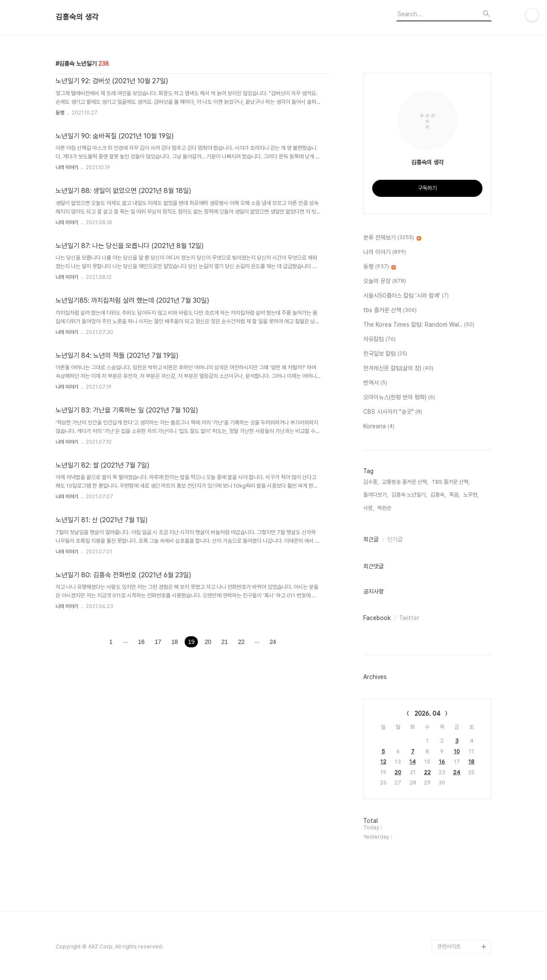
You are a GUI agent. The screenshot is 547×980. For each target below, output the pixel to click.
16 (442, 762)
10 (457, 751)
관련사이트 (449, 946)
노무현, (471, 495)
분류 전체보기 (392, 238)
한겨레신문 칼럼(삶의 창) (398, 369)
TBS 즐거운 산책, (451, 482)
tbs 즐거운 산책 (390, 310)
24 (457, 772)
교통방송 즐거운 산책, (405, 482)
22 (427, 772)
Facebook (377, 618)
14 (413, 762)
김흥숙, (438, 495)
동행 (60, 113)
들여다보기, (376, 495)
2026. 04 (428, 714)
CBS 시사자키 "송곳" (393, 412)
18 (471, 762)
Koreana (379, 427)
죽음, (454, 495)
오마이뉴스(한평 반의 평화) (399, 398)
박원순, (385, 508)
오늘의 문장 (385, 281)
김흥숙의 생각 (77, 17)
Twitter (409, 618)
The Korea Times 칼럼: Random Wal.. (419, 325)
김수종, (371, 482)
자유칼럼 (379, 339)
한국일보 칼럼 (385, 354)
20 (398, 772)
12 (383, 762)
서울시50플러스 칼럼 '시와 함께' (406, 296)
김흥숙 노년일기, (409, 495)
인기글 (395, 539)
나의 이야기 (67, 167)
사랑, (369, 508)
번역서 (375, 383)
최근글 (371, 539)
